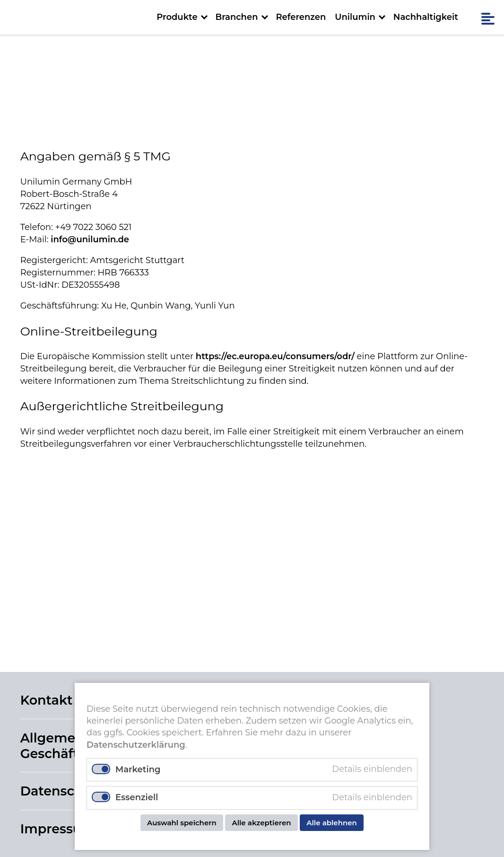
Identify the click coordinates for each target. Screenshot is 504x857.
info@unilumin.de (90, 239)
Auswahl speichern (182, 823)
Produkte (177, 17)
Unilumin (355, 17)
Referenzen (301, 17)
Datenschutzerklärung (136, 745)
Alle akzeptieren (261, 823)
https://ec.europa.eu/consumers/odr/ (275, 356)
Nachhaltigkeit (426, 17)
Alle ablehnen (332, 823)
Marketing (138, 769)
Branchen (236, 17)
